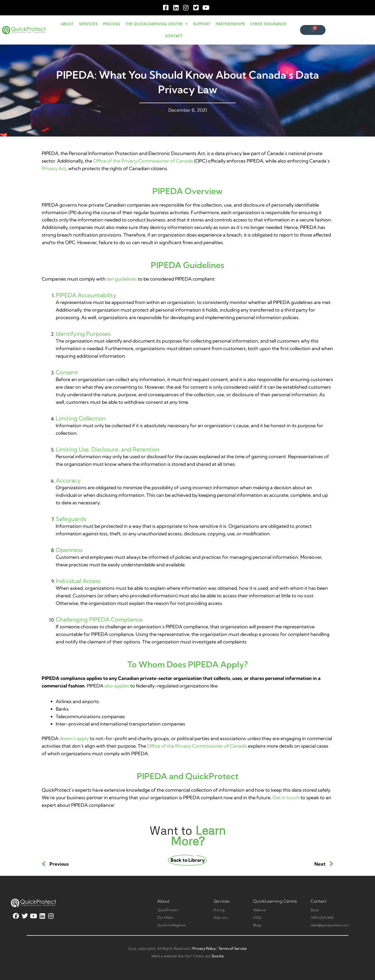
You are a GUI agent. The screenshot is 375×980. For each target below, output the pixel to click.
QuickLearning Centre (275, 901)
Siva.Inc (218, 956)
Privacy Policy (204, 948)
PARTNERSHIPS (230, 24)
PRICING (111, 24)
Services (221, 901)
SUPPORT (202, 24)
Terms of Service (233, 948)
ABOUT (67, 24)
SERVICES (88, 24)
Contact (318, 901)
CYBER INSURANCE (268, 24)
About (163, 901)
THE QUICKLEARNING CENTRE (157, 24)
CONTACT (174, 36)
